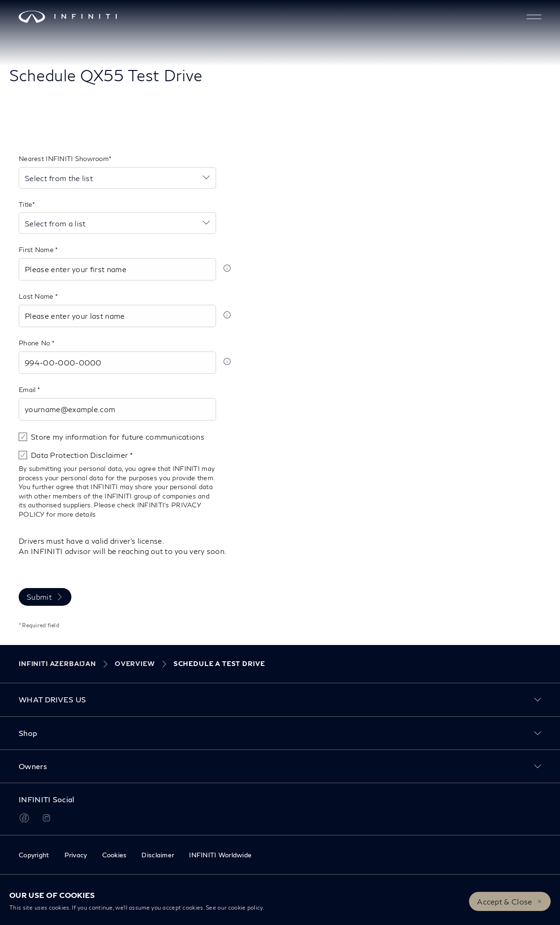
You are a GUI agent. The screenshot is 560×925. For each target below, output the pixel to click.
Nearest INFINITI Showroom (64, 158)
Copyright (34, 855)
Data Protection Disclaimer (80, 455)
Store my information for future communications (118, 437)
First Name (37, 249)
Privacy (76, 855)
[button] (534, 17)
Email (28, 389)
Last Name (37, 296)
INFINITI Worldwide (220, 855)
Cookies (115, 855)
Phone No (35, 343)
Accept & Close (504, 901)
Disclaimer (158, 855)
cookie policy (245, 907)
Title (25, 204)
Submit (39, 597)
